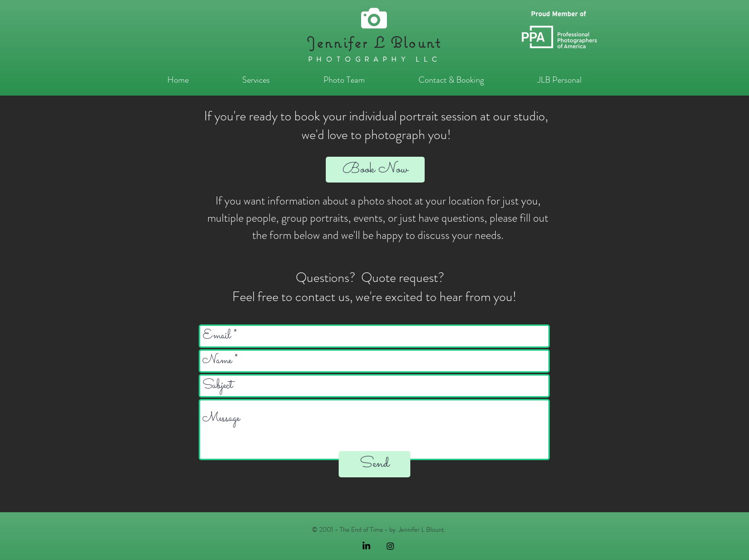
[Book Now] (375, 170)
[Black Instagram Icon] (390, 546)
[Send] (374, 464)
